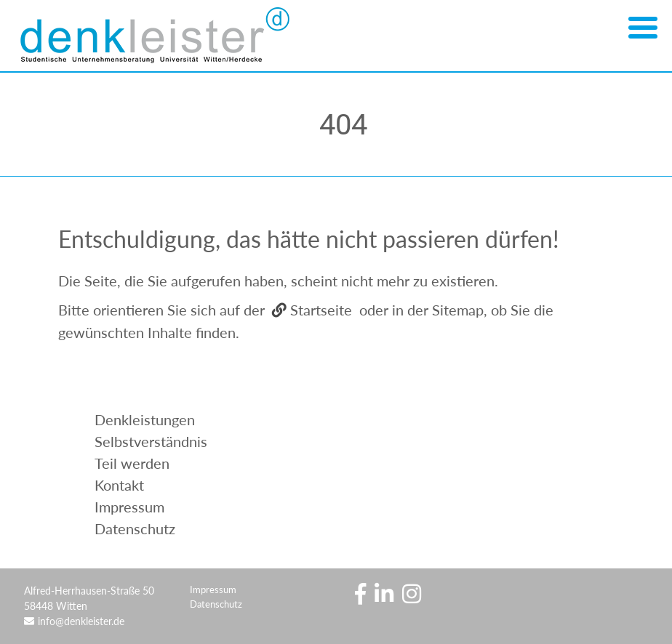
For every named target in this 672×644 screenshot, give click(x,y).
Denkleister (160, 36)
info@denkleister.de (81, 621)
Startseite (321, 310)
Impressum (213, 589)
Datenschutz (216, 604)
